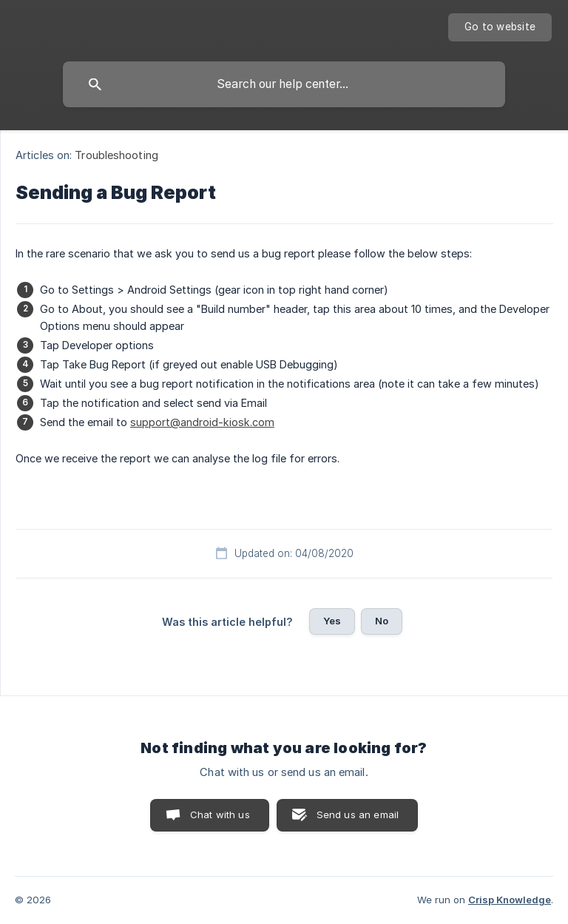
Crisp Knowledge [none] (510, 900)
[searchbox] (284, 84)
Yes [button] (332, 621)
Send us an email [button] (358, 815)
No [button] (382, 621)
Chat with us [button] (220, 815)
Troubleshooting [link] (116, 155)
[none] (500, 27)
